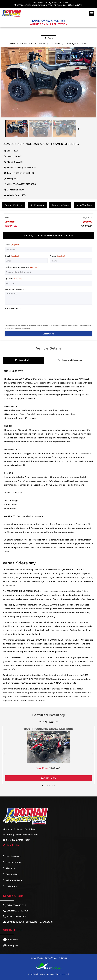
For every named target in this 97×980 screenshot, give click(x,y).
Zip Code (13, 278)
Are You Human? (12, 309)
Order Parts (10, 886)
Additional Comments (15, 290)
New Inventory (12, 856)
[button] (92, 13)
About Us (9, 868)
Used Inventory (12, 862)
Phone (57, 256)
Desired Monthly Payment (22, 267)
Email (12, 256)
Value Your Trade (13, 880)
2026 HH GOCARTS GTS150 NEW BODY (48, 729)
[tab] (48, 236)
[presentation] (24, 316)
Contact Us (10, 874)
